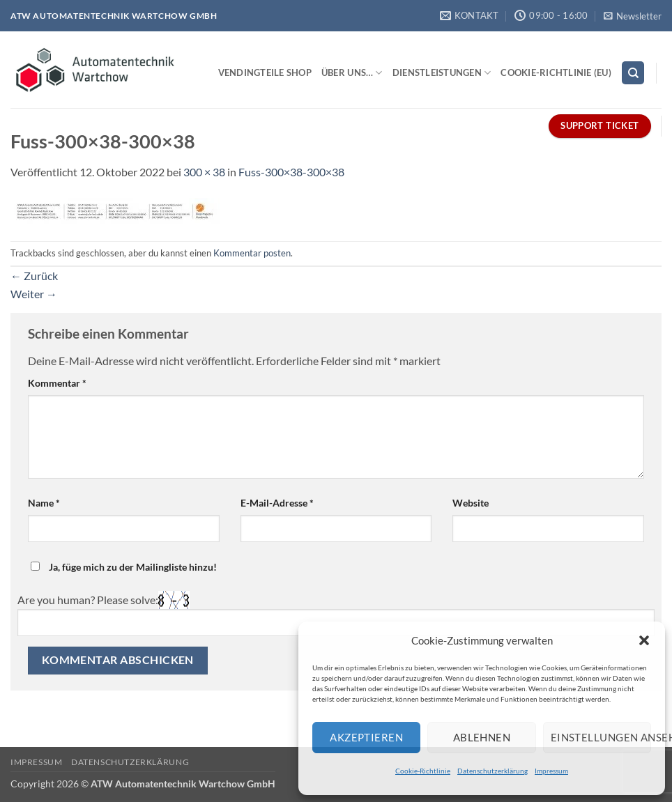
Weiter (34, 294)
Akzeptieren (366, 737)
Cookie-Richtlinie (423, 771)
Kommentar (57, 383)
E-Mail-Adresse (277, 503)
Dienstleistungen (442, 73)
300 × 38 (204, 172)
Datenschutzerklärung (492, 771)
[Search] (633, 73)
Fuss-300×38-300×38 (291, 172)
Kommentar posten (252, 253)
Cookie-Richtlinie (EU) (556, 72)
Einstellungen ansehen (601, 737)
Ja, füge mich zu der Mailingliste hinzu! (124, 567)
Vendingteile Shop (265, 72)
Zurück (34, 276)
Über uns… (352, 73)
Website (471, 503)
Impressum (551, 771)
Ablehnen (482, 737)
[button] (644, 640)
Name (44, 503)
